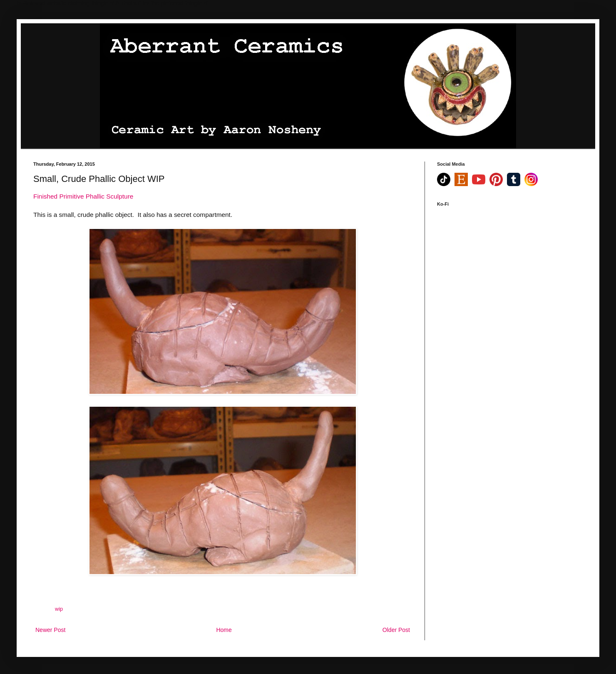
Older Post (396, 630)
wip (59, 609)
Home (224, 630)
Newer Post (50, 630)
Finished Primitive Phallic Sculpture (83, 196)
